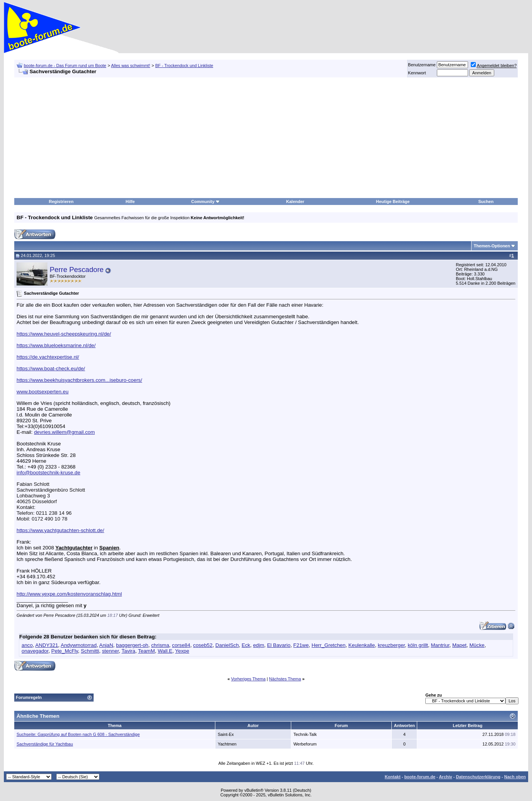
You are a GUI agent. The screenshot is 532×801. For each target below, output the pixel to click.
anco (27, 645)
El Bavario (279, 645)
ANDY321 (47, 645)
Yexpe (182, 651)
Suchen (486, 202)
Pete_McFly (65, 651)
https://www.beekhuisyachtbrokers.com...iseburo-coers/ (79, 380)
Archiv (445, 777)
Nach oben (515, 777)
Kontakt (393, 777)
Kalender (295, 202)
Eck (246, 645)
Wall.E (165, 651)
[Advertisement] (235, 138)
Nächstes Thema (285, 679)
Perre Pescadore (77, 270)
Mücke (477, 645)
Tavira (129, 651)
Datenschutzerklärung (478, 777)
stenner (111, 651)
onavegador (35, 651)
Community (206, 202)
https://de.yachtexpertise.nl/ (48, 357)
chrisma (160, 645)
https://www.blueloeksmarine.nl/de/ (56, 345)
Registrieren (61, 202)
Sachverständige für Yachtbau (45, 744)
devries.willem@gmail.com (64, 432)
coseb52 (203, 645)
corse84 (181, 645)
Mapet (459, 645)
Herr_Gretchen (329, 645)
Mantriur (440, 645)
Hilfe (130, 202)
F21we (301, 645)
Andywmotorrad (79, 645)
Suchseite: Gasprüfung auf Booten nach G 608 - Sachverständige (78, 734)
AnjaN (106, 645)
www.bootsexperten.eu (43, 392)
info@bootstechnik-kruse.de (48, 473)
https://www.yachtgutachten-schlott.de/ (60, 530)
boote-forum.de (420, 777)
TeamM (146, 651)
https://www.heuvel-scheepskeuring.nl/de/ (64, 334)
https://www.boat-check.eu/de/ (51, 369)
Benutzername (422, 65)
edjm (259, 645)
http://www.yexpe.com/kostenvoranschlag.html (69, 594)
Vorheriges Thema (248, 679)
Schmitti (90, 651)
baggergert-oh (132, 645)
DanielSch (227, 645)
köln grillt (418, 645)
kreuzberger (391, 645)
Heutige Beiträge (393, 202)
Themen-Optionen (492, 246)
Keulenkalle (362, 645)
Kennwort (417, 73)
